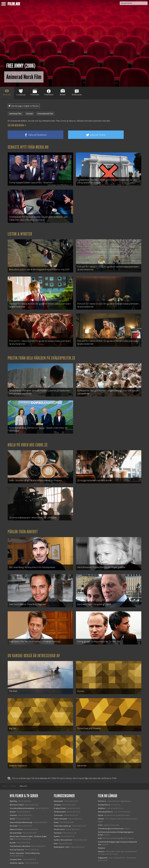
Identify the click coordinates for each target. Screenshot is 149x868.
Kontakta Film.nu (104, 805)
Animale (13, 843)
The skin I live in (59, 829)
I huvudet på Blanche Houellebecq (22, 808)
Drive (56, 844)
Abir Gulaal (14, 826)
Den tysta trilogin (16, 833)
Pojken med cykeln (61, 819)
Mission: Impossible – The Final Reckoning (25, 853)
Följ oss (101, 815)
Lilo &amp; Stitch (16, 859)
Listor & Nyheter (20, 234)
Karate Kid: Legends (17, 863)
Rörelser (13, 812)
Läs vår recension (17, 125)
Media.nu (101, 851)
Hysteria (57, 836)
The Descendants (60, 812)
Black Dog (13, 801)
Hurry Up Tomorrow (17, 850)
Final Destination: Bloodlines (20, 846)
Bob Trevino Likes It (17, 805)
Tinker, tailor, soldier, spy (62, 826)
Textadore (101, 848)
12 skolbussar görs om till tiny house (111, 829)
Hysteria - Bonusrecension (63, 840)
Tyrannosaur (58, 815)
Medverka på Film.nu (105, 812)
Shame (56, 822)
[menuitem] (5, 786)
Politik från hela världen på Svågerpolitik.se (42, 358)
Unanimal (13, 815)
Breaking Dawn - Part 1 (62, 847)
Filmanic (101, 819)
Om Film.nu (102, 801)
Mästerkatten (58, 801)
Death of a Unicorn (16, 829)
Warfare (13, 819)
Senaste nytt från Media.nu (28, 147)
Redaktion (102, 808)
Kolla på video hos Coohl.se (28, 445)
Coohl (100, 825)
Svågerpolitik (103, 858)
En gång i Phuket (60, 808)
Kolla (100, 838)
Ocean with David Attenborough (21, 822)
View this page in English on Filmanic (24, 106)
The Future (58, 833)
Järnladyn (57, 805)
